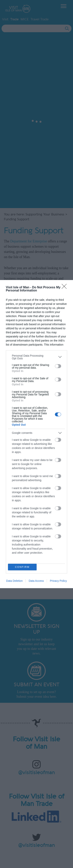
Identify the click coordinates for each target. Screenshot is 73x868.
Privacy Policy (58, 581)
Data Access (36, 581)
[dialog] (36, 434)
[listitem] (36, 357)
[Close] (65, 288)
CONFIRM (22, 567)
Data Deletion (15, 581)
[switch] (58, 366)
